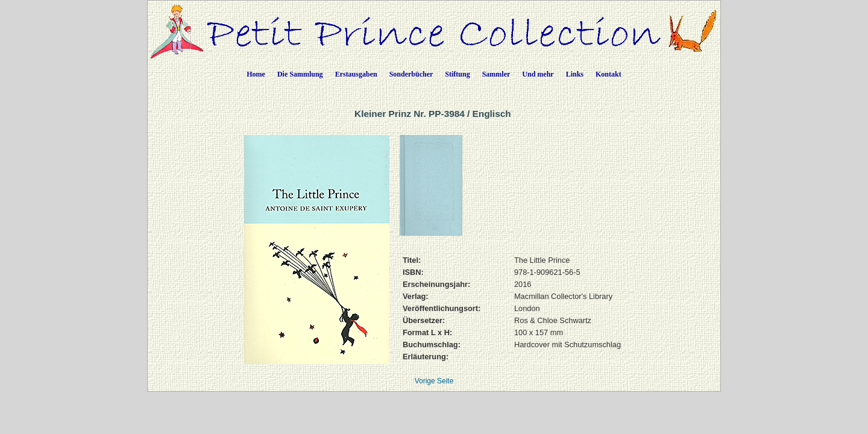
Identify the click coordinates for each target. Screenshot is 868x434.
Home (256, 74)
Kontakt (609, 74)
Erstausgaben (356, 74)
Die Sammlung (300, 74)
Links (575, 74)
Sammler (496, 74)
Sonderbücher (411, 74)
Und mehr (538, 74)
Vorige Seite (434, 381)
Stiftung (457, 74)
